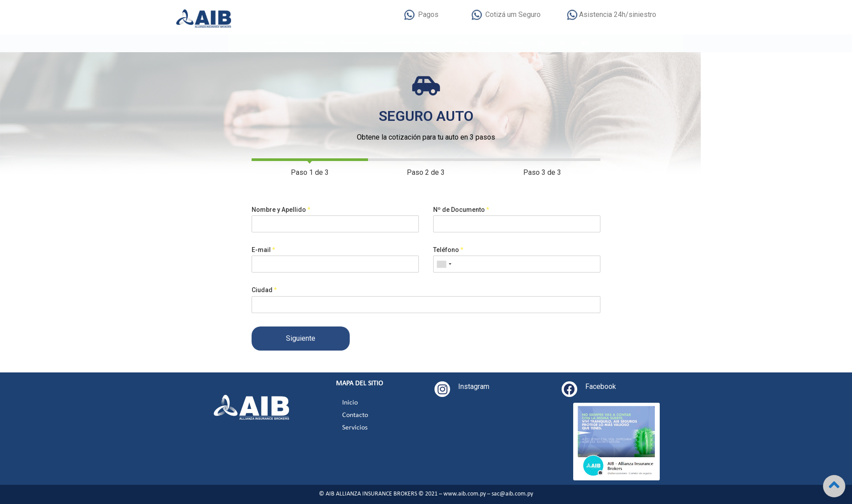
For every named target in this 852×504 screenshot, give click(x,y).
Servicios (355, 428)
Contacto (355, 415)
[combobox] (464, 264)
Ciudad (285, 290)
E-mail (284, 250)
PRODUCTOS (354, 43)
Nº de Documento (482, 210)
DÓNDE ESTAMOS (474, 43)
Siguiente (322, 338)
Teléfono (469, 250)
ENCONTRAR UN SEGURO (411, 43)
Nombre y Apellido (302, 210)
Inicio (350, 403)
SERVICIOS (314, 43)
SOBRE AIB (276, 43)
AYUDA (516, 43)
